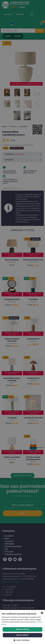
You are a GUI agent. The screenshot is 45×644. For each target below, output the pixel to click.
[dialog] (22, 322)
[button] (22, 640)
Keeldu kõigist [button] (22, 635)
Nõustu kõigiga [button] (22, 629)
